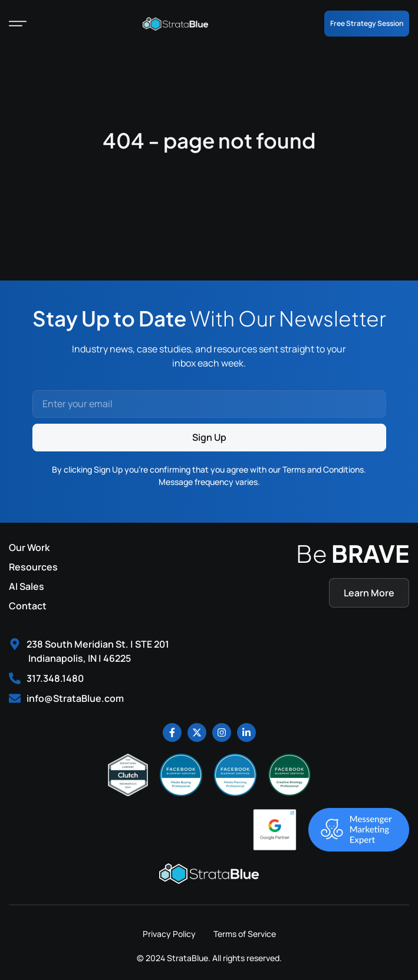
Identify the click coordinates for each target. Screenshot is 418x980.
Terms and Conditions (323, 469)
